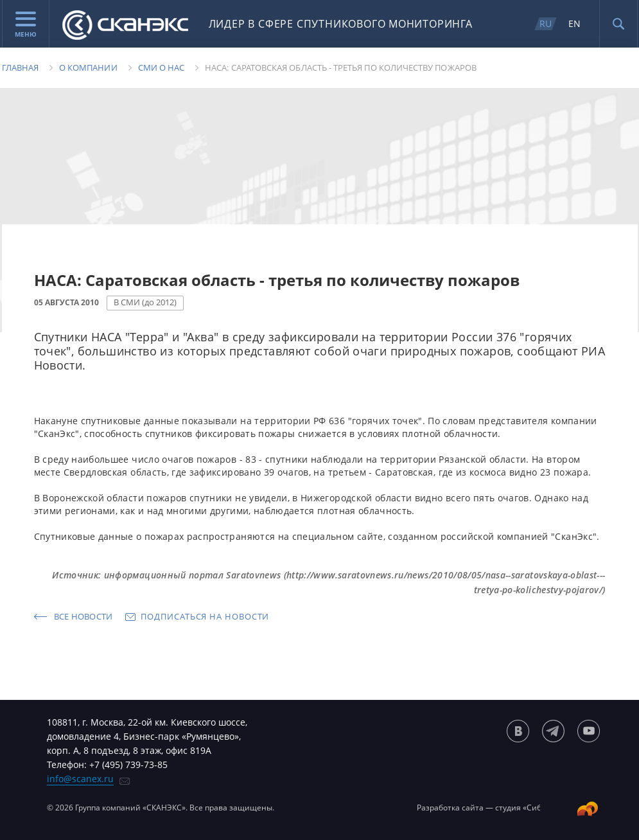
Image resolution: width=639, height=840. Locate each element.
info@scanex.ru (80, 779)
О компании (88, 67)
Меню (26, 25)
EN (574, 23)
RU (546, 23)
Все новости (83, 616)
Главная (20, 67)
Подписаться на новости (205, 616)
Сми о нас (162, 67)
